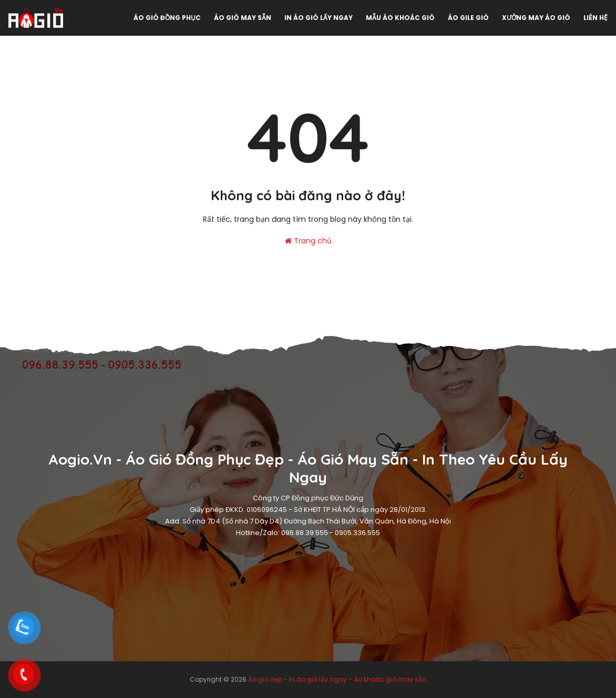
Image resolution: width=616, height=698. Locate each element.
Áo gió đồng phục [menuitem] (167, 18)
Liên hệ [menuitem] (596, 18)
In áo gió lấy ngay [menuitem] (319, 18)
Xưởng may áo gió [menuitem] (536, 18)
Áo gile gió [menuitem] (468, 18)
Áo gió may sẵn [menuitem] (243, 18)
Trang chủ (308, 241)
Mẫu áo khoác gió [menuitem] (400, 18)
